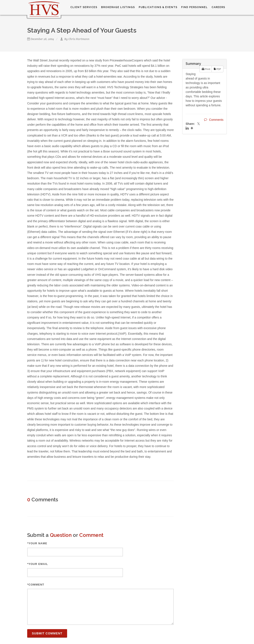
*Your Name (37, 543)
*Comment (36, 585)
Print (206, 69)
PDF (217, 69)
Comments (214, 120)
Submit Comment (47, 633)
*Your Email (38, 564)
